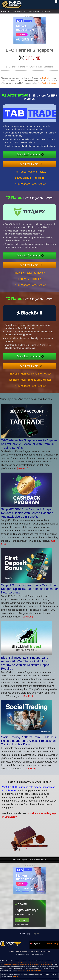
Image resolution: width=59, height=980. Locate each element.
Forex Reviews (34, 11)
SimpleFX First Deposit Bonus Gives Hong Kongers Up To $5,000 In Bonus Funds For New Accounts (29, 589)
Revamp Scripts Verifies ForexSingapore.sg (29, 970)
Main (15, 11)
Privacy (25, 952)
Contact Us (18, 952)
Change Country (53, 944)
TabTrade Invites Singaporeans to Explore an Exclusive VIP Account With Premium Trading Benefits (29, 444)
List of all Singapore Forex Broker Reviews (29, 860)
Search (43, 952)
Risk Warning (31, 952)
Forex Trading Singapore (47, 83)
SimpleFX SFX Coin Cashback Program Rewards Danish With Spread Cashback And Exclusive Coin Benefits (28, 513)
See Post (15, 976)
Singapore (6, 11)
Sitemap (48, 952)
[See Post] (23, 468)
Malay (22, 934)
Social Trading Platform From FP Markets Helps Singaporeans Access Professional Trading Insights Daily (28, 741)
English (22, 11)
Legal (38, 952)
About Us (11, 952)
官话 (29, 934)
